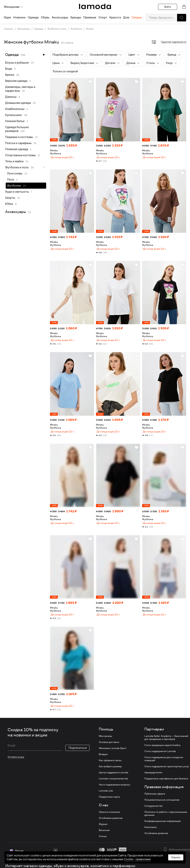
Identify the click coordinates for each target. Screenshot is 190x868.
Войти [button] (168, 7)
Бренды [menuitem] (76, 17)
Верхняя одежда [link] (16, 81)
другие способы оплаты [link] (124, 866)
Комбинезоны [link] (15, 109)
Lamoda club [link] (106, 801)
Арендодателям (153, 783)
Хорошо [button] (176, 857)
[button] (182, 18)
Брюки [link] (10, 75)
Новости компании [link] (109, 823)
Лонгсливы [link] (15, 173)
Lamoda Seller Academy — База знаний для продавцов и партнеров (166, 748)
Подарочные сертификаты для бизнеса (166, 789)
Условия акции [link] (16, 767)
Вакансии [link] (104, 841)
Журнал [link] (103, 835)
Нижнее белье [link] (15, 121)
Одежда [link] (39, 29)
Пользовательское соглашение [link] (162, 810)
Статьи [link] (103, 847)
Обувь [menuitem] (45, 17)
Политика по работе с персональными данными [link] (166, 824)
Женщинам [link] (24, 29)
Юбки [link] (9, 204)
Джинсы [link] (11, 97)
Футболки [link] (76, 29)
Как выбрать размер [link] (110, 777)
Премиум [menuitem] (90, 17)
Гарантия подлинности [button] (174, 42)
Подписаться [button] (78, 758)
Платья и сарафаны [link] (18, 143)
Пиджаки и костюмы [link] (19, 137)
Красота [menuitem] (115, 17)
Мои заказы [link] (105, 747)
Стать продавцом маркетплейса (162, 756)
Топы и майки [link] (14, 161)
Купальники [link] (14, 115)
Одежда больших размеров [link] (17, 129)
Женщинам (13, 7)
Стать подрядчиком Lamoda (160, 762)
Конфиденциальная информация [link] (163, 832)
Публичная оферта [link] (155, 804)
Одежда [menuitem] (33, 17)
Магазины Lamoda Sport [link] (112, 759)
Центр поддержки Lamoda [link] (114, 783)
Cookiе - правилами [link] (137, 859)
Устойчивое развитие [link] (111, 829)
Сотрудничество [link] (154, 817)
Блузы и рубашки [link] (17, 63)
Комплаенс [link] (151, 838)
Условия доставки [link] (109, 753)
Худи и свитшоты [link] (17, 192)
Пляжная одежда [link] (17, 149)
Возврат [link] (103, 765)
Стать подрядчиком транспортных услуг (167, 777)
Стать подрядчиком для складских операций (164, 769)
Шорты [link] (10, 198)
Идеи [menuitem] (7, 17)
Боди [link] (9, 69)
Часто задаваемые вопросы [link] (114, 795)
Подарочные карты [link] (109, 807)
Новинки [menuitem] (19, 17)
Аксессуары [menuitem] (60, 17)
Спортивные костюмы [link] (20, 155)
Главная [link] (8, 29)
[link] (95, 6)
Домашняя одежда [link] (18, 103)
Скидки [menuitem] (137, 17)
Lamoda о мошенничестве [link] (113, 789)
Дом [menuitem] (126, 17)
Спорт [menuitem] (103, 17)
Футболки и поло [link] (57, 29)
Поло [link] (11, 180)
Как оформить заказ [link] (110, 771)
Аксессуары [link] (15, 212)
